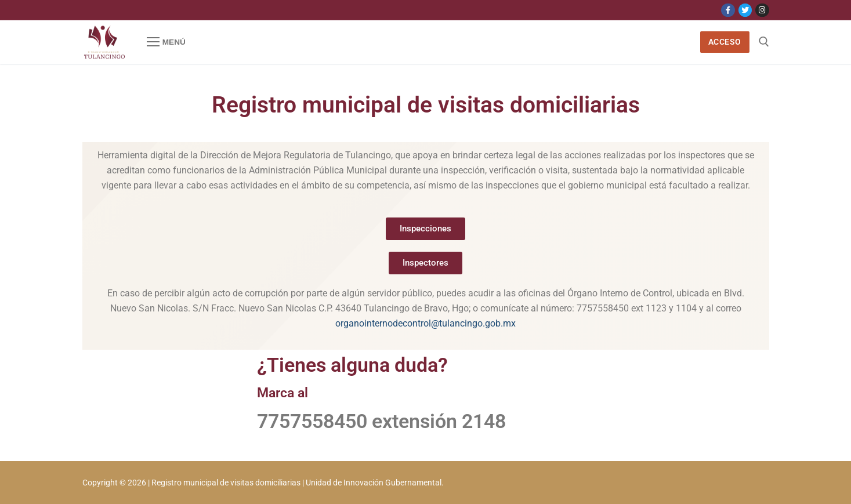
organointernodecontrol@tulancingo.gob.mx (425, 323)
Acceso (725, 42)
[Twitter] (745, 10)
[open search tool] (764, 42)
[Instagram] (762, 10)
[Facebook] (728, 10)
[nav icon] (166, 42)
